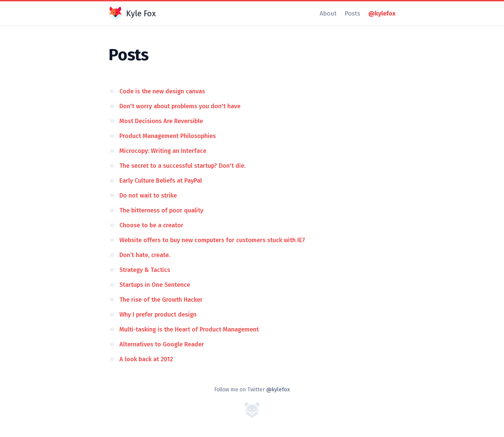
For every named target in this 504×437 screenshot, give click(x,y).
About (328, 14)
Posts (352, 14)
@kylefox (382, 14)
